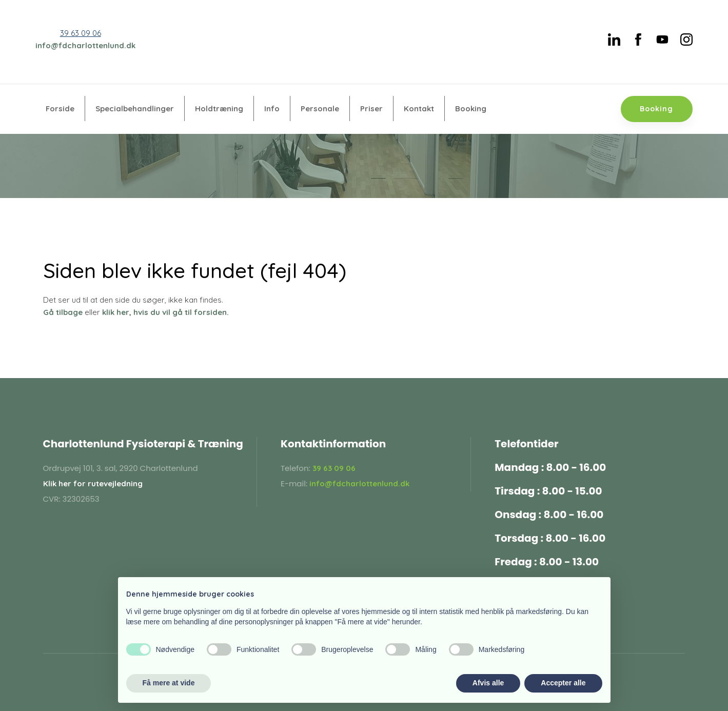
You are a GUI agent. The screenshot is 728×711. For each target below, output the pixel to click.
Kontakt (419, 108)
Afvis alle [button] (488, 683)
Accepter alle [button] (563, 683)
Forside (60, 108)
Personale (320, 108)
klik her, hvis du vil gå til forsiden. (165, 312)
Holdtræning (219, 108)
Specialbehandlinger (135, 108)
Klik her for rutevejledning (93, 483)
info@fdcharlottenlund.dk (85, 45)
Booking (471, 108)
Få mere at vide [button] (169, 683)
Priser (371, 108)
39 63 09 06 (81, 33)
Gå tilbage (63, 312)
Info (272, 108)
